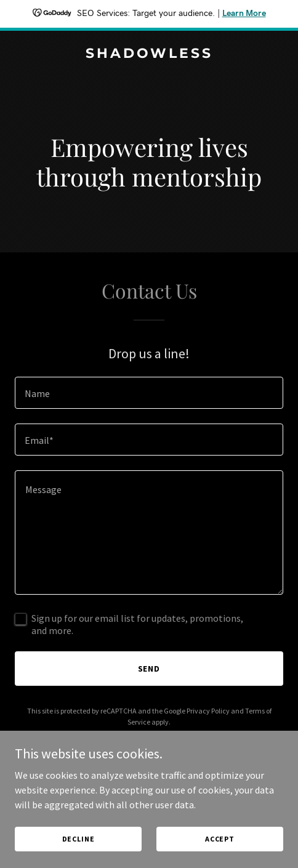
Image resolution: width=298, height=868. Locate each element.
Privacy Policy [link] (208, 711)
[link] (149, 54)
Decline (79, 839)
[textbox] (149, 393)
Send (149, 669)
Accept (220, 839)
